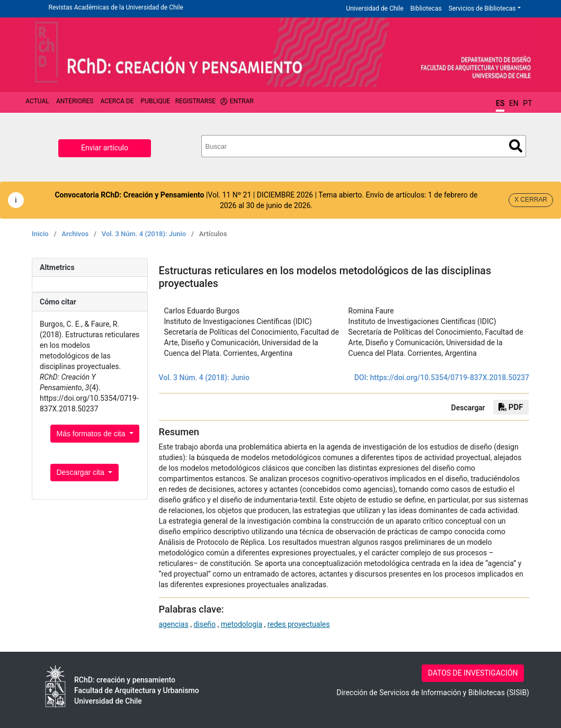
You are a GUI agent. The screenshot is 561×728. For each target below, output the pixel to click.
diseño (204, 624)
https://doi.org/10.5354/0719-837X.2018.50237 (450, 378)
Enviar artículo (105, 148)
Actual (37, 101)
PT (527, 103)
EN (514, 103)
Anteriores (75, 101)
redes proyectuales (299, 624)
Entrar (242, 101)
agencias (174, 624)
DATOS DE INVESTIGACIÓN (473, 673)
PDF (511, 407)
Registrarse (196, 101)
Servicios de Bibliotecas (482, 8)
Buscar (516, 146)
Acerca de (117, 101)
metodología (242, 624)
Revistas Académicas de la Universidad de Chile (116, 7)
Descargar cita (82, 472)
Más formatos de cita (92, 434)
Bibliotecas (426, 8)
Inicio (40, 234)
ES (500, 103)
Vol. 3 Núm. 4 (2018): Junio (144, 234)
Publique (155, 101)
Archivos (75, 234)
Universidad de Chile (375, 8)
